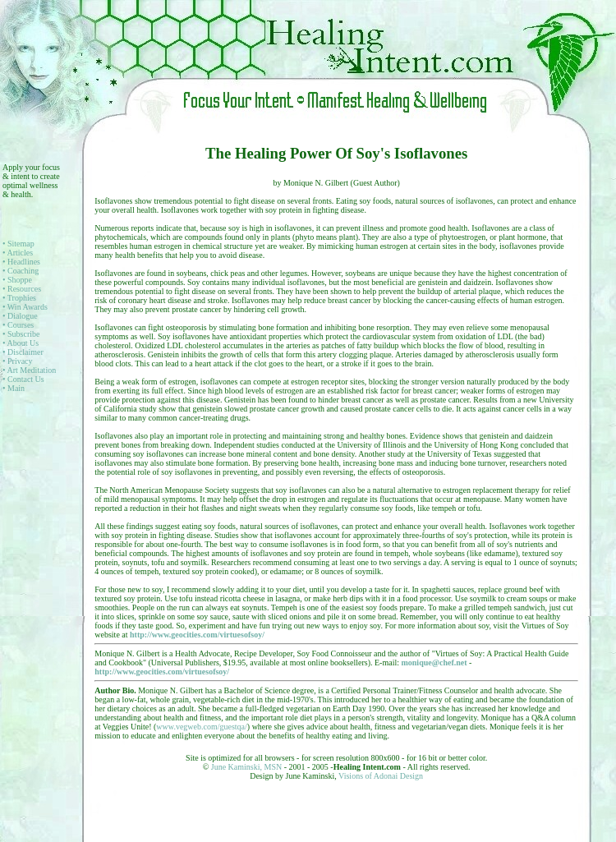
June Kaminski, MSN (248, 767)
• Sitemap (18, 244)
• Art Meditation (29, 370)
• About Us (21, 343)
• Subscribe (21, 334)
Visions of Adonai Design (381, 776)
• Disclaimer (23, 352)
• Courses (18, 325)
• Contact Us (23, 379)
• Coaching (21, 271)
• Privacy (18, 361)
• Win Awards (25, 307)
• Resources (22, 289)
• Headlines (21, 262)
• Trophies (19, 298)
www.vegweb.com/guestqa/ (201, 727)
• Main (14, 388)
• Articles (18, 253)
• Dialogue (20, 316)
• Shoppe (17, 280)
